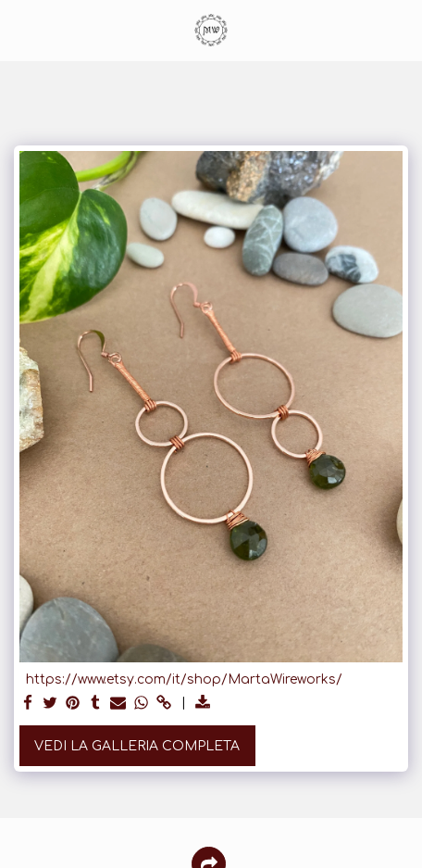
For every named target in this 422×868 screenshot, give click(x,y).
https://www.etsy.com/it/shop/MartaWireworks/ (184, 679)
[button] (20, 29)
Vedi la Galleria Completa (137, 746)
